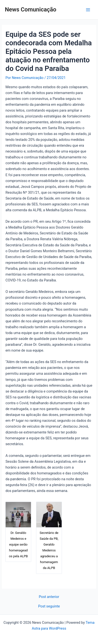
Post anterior (49, 597)
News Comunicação (31, 10)
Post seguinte (49, 606)
